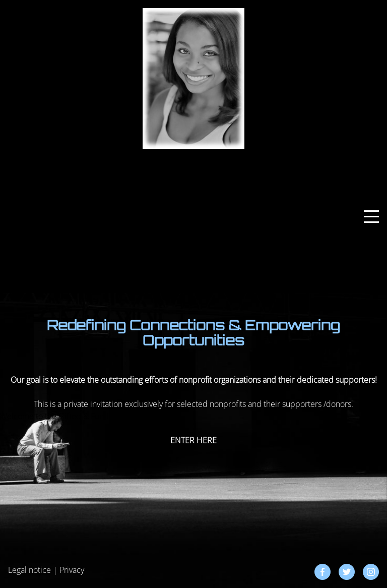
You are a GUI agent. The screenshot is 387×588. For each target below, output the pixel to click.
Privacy (72, 570)
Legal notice (29, 570)
